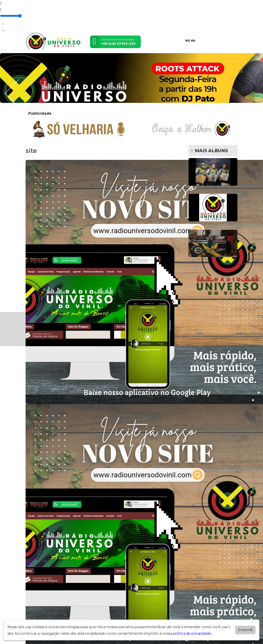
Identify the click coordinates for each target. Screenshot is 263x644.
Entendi (245, 630)
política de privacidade (192, 633)
